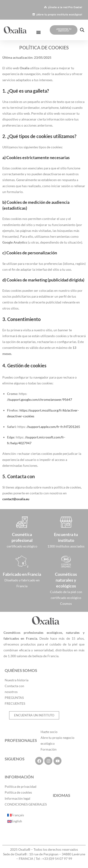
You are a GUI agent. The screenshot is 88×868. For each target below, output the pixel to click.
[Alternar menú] (38, 32)
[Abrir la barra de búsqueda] (82, 30)
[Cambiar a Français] (16, 815)
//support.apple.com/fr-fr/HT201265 (53, 427)
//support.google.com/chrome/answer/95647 (40, 399)
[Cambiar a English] (16, 821)
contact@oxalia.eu (16, 499)
